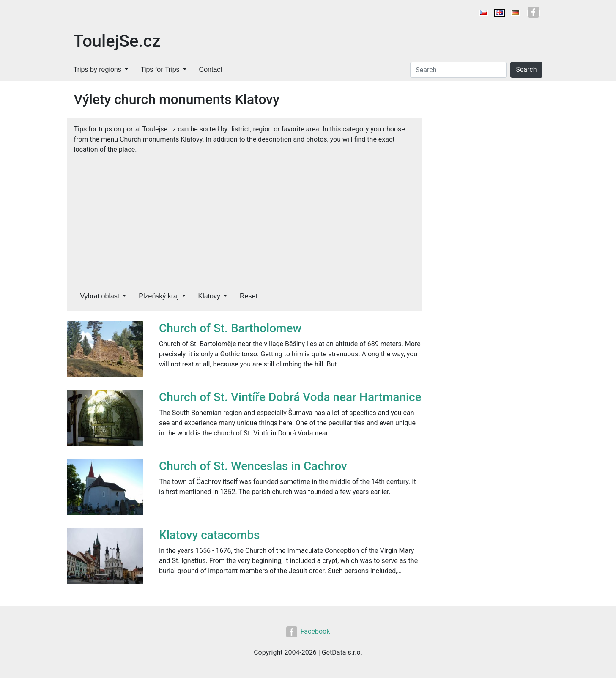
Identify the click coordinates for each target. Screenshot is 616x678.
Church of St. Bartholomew (230, 328)
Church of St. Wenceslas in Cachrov (253, 466)
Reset (249, 296)
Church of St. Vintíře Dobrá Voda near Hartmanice (290, 397)
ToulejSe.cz (117, 41)
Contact (211, 70)
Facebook (308, 631)
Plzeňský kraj (159, 296)
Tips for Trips (160, 70)
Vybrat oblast (100, 296)
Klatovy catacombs (209, 535)
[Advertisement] (245, 218)
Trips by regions (97, 70)
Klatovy (209, 296)
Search (526, 70)
